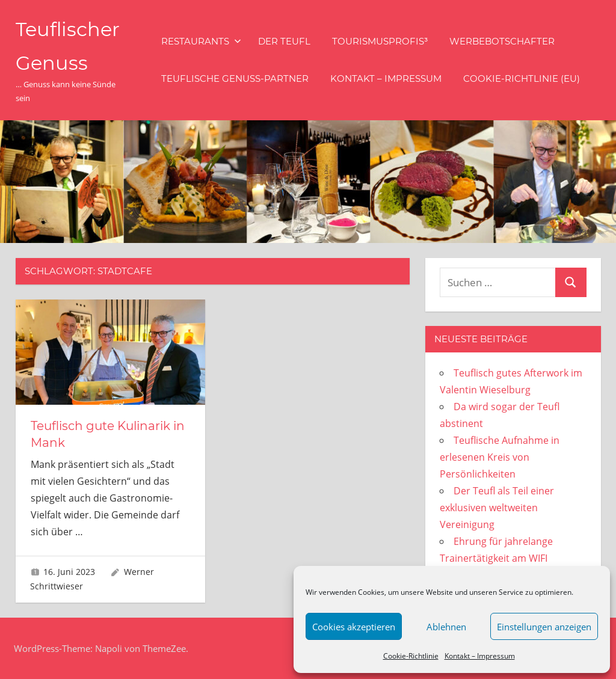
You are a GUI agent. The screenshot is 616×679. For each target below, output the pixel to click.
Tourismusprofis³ (380, 41)
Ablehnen (446, 627)
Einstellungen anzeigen (544, 627)
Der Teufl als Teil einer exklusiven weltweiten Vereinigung (497, 508)
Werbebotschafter (502, 41)
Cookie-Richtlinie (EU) (522, 78)
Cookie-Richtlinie (411, 656)
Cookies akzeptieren (354, 627)
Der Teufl (284, 41)
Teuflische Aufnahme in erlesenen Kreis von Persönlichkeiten (500, 457)
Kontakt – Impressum (480, 656)
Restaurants (201, 41)
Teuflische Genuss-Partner (235, 78)
